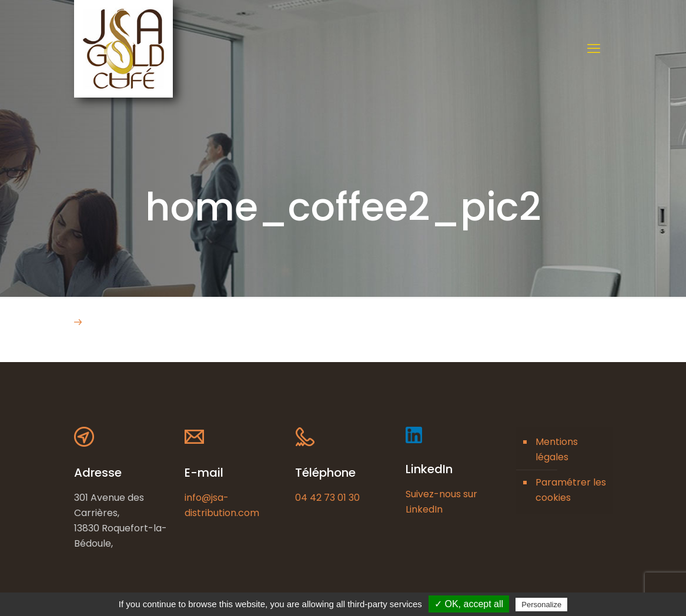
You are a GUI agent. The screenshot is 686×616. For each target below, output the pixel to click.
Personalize (541, 605)
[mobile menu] (594, 49)
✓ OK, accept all (469, 604)
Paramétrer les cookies (571, 490)
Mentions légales (557, 449)
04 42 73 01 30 (327, 498)
